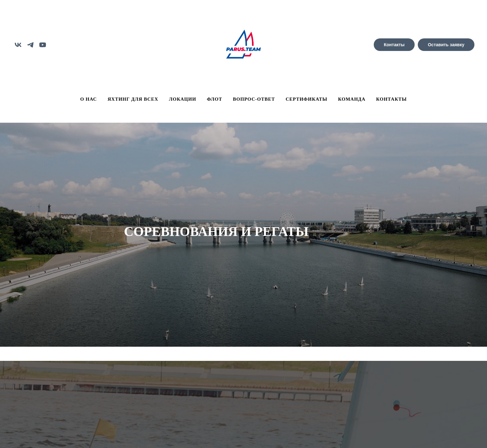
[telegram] (30, 45)
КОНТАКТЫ (392, 99)
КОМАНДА (352, 99)
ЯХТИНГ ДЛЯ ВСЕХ (133, 99)
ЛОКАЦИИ (183, 99)
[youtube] (43, 45)
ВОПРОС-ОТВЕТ (254, 99)
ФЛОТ (215, 99)
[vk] (18, 45)
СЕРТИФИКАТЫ (307, 99)
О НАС (89, 99)
